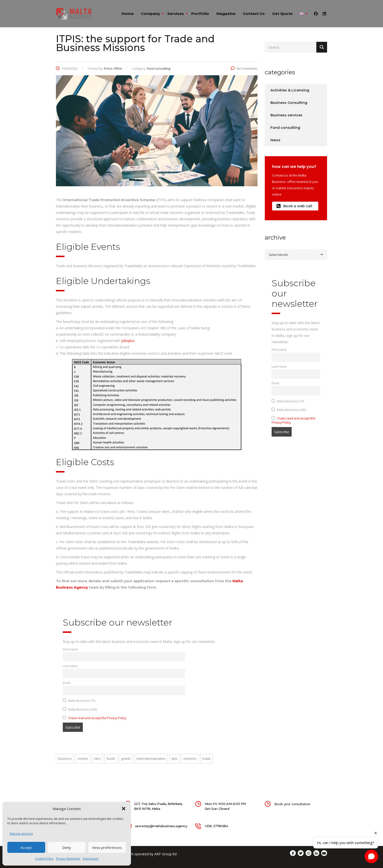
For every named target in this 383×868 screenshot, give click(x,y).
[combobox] (296, 255)
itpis (175, 758)
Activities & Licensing (290, 90)
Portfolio (200, 14)
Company (150, 14)
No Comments (244, 68)
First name (70, 649)
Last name (70, 666)
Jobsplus (128, 341)
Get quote (282, 14)
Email (67, 683)
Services (176, 14)
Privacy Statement (68, 859)
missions (190, 758)
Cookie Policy (44, 859)
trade (207, 758)
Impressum (91, 859)
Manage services (21, 834)
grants (126, 758)
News (275, 140)
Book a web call (294, 206)
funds (111, 758)
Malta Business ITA (79, 701)
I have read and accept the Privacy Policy (97, 718)
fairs (97, 758)
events (83, 758)
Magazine (226, 14)
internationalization (151, 758)
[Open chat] (371, 856)
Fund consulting (285, 128)
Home (128, 14)
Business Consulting (289, 103)
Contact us (254, 14)
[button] (124, 809)
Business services (286, 115)
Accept (26, 847)
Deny (67, 847)
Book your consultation (292, 804)
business (65, 758)
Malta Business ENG (80, 709)
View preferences (107, 847)
